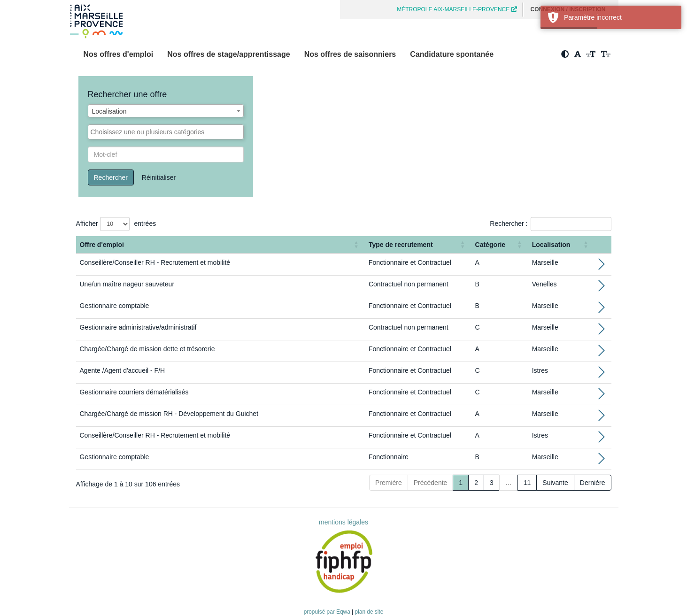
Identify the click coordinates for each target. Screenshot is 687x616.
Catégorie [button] (490, 245)
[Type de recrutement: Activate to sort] (418, 245)
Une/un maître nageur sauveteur (127, 284)
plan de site (369, 612)
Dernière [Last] (593, 483)
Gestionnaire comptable (115, 306)
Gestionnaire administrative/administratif (138, 327)
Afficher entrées (116, 224)
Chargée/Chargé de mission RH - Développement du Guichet (169, 414)
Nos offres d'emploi (119, 54)
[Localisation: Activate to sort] (561, 245)
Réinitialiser (159, 177)
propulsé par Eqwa (328, 612)
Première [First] (389, 483)
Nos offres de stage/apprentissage (228, 54)
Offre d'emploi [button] (102, 245)
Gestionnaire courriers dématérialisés (134, 392)
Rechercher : (509, 223)
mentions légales (343, 522)
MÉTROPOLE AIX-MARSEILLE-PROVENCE (457, 9)
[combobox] (166, 111)
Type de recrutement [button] (401, 245)
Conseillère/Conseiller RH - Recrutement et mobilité (155, 262)
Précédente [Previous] (431, 483)
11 (527, 483)
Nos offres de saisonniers (350, 54)
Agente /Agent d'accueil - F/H (123, 370)
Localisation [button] (551, 245)
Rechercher (111, 177)
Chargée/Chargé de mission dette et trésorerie (147, 349)
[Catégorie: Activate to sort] (500, 245)
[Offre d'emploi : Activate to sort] (220, 245)
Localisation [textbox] (109, 111)
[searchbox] (166, 132)
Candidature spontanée (452, 54)
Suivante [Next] (555, 483)
